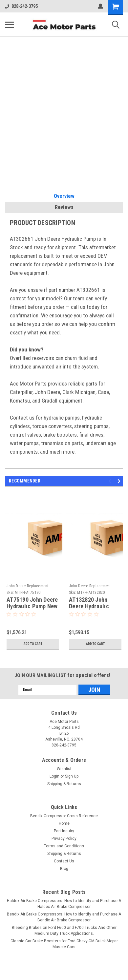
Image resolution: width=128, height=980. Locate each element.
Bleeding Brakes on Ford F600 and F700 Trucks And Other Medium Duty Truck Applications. (64, 931)
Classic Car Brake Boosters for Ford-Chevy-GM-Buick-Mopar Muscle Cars (64, 944)
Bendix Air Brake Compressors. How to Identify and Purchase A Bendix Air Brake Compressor (64, 917)
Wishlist (64, 769)
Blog (64, 869)
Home (64, 823)
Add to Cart (33, 644)
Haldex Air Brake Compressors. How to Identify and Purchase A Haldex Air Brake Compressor (64, 904)
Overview (64, 196)
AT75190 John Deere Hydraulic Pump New (32, 603)
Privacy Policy (64, 839)
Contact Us (64, 861)
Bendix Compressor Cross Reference (64, 816)
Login (54, 776)
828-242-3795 (21, 6)
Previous (111, 481)
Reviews (64, 207)
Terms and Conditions (64, 846)
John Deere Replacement (28, 586)
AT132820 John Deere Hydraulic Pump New (89, 606)
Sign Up (72, 776)
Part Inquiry (64, 831)
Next (120, 481)
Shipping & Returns (64, 784)
